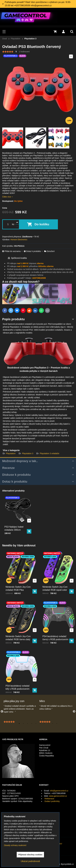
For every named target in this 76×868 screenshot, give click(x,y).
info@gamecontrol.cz (59, 791)
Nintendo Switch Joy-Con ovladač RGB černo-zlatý (19, 635)
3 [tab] (28, 723)
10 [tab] (57, 723)
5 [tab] (36, 723)
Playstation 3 (28, 453)
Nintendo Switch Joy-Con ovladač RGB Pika (19, 586)
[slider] (8, 52)
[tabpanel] (20, 717)
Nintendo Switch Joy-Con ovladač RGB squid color (56, 586)
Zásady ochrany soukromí (15, 845)
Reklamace (49, 799)
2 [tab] (23, 723)
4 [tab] (32, 723)
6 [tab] (40, 723)
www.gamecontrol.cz (58, 796)
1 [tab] (19, 723)
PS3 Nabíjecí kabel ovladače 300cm (15, 526)
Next (74, 712)
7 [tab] (44, 723)
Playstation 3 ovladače (49, 453)
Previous (2, 712)
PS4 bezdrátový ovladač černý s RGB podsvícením (56, 635)
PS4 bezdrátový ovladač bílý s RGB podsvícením (18, 685)
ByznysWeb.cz (67, 864)
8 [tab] (48, 723)
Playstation (11, 453)
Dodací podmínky (52, 801)
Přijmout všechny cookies (30, 855)
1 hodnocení (24, 52)
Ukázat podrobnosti (30, 861)
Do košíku (42, 224)
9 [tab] (53, 723)
